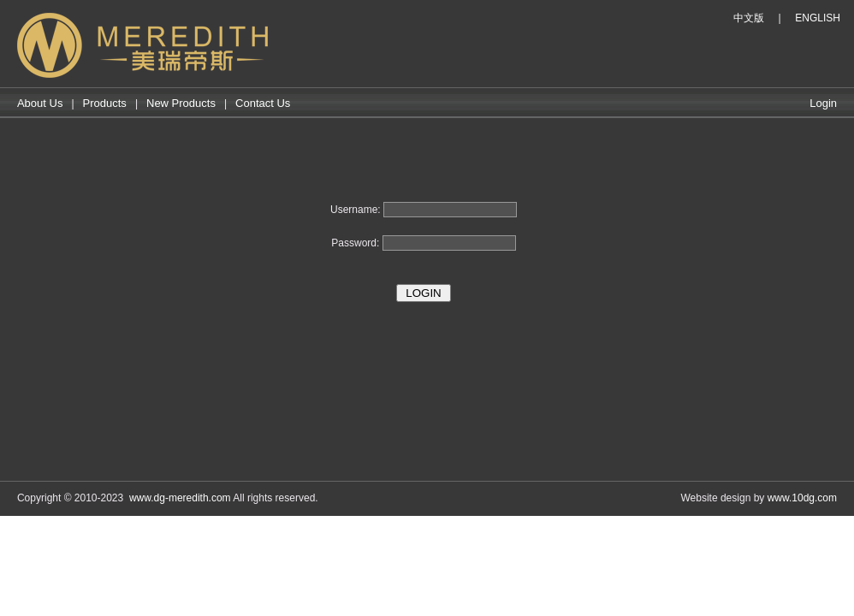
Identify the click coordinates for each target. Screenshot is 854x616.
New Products (181, 103)
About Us (40, 103)
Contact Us (263, 103)
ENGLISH (818, 18)
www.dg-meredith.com (180, 498)
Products (105, 103)
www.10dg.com (802, 498)
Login (823, 103)
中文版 (749, 18)
